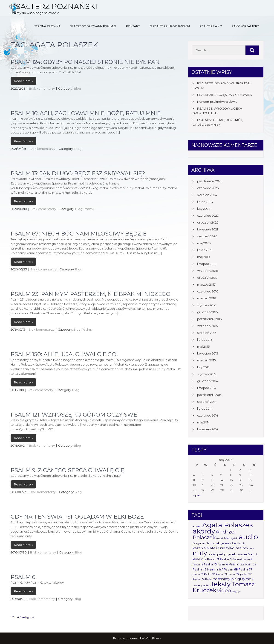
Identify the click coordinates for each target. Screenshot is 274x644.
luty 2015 (203, 367)
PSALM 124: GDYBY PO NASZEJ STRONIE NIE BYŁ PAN (85, 62)
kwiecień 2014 (208, 429)
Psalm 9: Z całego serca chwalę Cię (67, 470)
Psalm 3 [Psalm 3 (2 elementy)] (213, 559)
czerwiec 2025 (208, 188)
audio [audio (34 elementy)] (248, 537)
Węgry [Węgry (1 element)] (236, 592)
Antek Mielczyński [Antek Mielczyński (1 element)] (227, 538)
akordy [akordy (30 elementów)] (204, 531)
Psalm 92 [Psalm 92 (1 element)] (209, 574)
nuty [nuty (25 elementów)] (200, 553)
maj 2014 (203, 422)
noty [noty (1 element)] (251, 549)
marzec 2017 (206, 284)
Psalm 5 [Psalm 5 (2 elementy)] (226, 559)
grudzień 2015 (207, 312)
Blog (77, 88)
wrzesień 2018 (208, 271)
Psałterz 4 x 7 (211, 26)
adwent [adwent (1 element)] (197, 526)
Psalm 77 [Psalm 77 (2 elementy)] (245, 569)
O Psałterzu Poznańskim (170, 26)
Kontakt (133, 26)
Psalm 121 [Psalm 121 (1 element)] (221, 574)
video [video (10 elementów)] (224, 590)
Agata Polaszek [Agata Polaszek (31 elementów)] (228, 525)
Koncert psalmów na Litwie (217, 102)
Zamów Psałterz (245, 26)
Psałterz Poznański (54, 6)
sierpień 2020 (207, 236)
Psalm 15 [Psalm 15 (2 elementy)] (210, 564)
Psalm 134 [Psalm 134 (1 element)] (199, 579)
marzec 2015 (206, 360)
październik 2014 (209, 395)
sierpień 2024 (207, 195)
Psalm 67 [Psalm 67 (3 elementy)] (215, 569)
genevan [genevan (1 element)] (226, 543)
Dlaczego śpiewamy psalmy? (93, 26)
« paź (197, 495)
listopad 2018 (207, 264)
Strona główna (47, 26)
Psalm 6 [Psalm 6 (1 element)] (237, 560)
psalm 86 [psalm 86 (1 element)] (198, 574)
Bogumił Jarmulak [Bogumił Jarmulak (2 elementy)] (206, 543)
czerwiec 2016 (208, 291)
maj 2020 (204, 243)
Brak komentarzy (42, 88)
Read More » (23, 81)
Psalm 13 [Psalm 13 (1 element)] (198, 565)
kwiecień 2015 (208, 353)
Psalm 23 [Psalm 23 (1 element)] (250, 565)
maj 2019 (203, 257)
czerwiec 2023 (208, 216)
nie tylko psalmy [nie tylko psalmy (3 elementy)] (234, 548)
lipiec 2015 (205, 340)
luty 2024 (204, 209)
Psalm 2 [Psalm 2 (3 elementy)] (199, 559)
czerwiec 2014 (208, 415)
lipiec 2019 (205, 250)
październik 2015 (209, 319)
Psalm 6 (23, 577)
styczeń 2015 (206, 374)
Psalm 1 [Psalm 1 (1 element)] (252, 555)
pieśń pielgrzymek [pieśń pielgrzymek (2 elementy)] (222, 554)
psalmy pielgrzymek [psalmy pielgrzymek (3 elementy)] (235, 579)
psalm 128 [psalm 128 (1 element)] (246, 574)
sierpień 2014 (207, 402)
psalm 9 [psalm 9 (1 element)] (247, 560)
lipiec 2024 (205, 202)
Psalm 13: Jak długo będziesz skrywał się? (78, 173)
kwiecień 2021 (208, 229)
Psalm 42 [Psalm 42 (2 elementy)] (199, 569)
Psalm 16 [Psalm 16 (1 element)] (223, 565)
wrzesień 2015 (207, 326)
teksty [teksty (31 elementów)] (221, 584)
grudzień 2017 (207, 278)
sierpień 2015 (207, 333)
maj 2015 (203, 346)
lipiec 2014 (205, 409)
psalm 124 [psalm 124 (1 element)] (234, 574)
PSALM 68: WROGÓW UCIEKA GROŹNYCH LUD (217, 111)
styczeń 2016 (207, 305)
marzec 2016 (206, 298)
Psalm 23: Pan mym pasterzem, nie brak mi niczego (91, 294)
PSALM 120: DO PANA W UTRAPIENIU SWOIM (222, 85)
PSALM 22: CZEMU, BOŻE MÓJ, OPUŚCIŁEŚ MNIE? (218, 122)
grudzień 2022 (208, 222)
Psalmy (89, 209)
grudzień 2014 (208, 381)
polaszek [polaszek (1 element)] (242, 555)
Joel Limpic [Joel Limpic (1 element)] (238, 543)
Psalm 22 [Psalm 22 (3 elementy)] (236, 564)
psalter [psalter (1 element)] (197, 586)
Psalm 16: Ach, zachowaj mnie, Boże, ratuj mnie (86, 113)
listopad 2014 (207, 388)
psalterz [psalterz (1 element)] (206, 586)
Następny (27, 617)
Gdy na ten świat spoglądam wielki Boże (77, 517)
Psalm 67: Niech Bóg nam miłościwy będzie (79, 234)
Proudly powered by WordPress (137, 638)
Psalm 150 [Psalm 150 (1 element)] (211, 579)
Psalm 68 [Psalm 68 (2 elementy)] (231, 569)
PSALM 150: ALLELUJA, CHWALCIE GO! (64, 354)
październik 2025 (210, 181)
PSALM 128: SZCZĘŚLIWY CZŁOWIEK (225, 95)
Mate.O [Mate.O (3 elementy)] (213, 548)
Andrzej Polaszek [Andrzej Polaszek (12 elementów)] (214, 535)
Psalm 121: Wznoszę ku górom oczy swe (74, 415)
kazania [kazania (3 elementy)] (199, 548)
